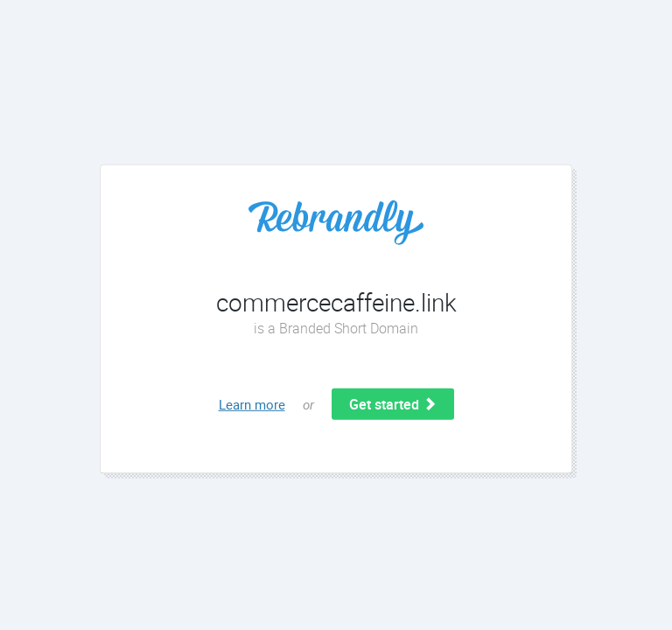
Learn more (252, 404)
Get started (393, 404)
